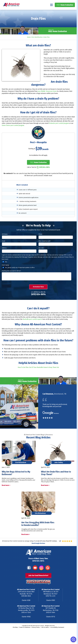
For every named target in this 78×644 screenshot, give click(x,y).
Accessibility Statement (57, 632)
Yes (5, 266)
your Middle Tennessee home (47, 96)
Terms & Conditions (25, 632)
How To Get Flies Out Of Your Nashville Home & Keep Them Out (38, 372)
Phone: (41, 239)
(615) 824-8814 (68, 2)
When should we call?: (45, 246)
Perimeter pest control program (59, 128)
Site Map (15, 632)
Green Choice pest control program (13, 130)
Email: (4, 246)
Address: (5, 253)
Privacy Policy (36, 632)
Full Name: (5, 239)
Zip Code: (42, 253)
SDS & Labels (45, 632)
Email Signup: (6, 270)
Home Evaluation (65, 10)
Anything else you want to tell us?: (11, 276)
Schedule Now (38, 292)
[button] (73, 639)
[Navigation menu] (52, 10)
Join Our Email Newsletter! (38, 580)
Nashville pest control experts (32, 324)
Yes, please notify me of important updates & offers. (19, 272)
